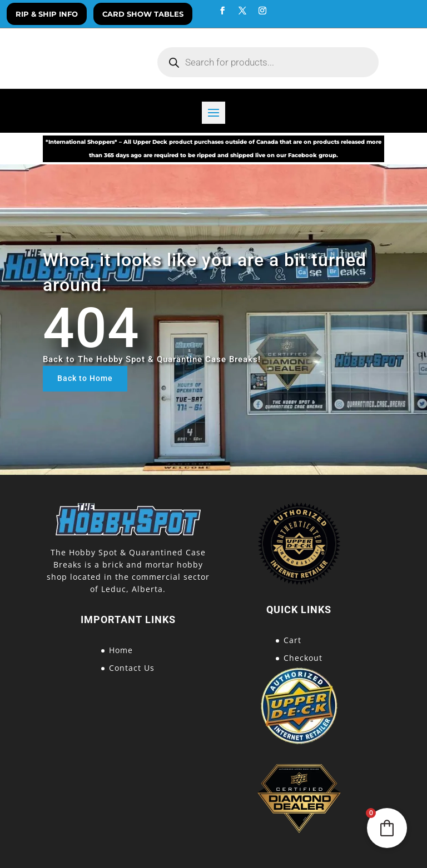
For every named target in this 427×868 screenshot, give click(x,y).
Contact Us (132, 668)
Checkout (303, 658)
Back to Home (85, 378)
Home (121, 650)
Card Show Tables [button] (143, 14)
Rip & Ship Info (47, 14)
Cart (292, 640)
